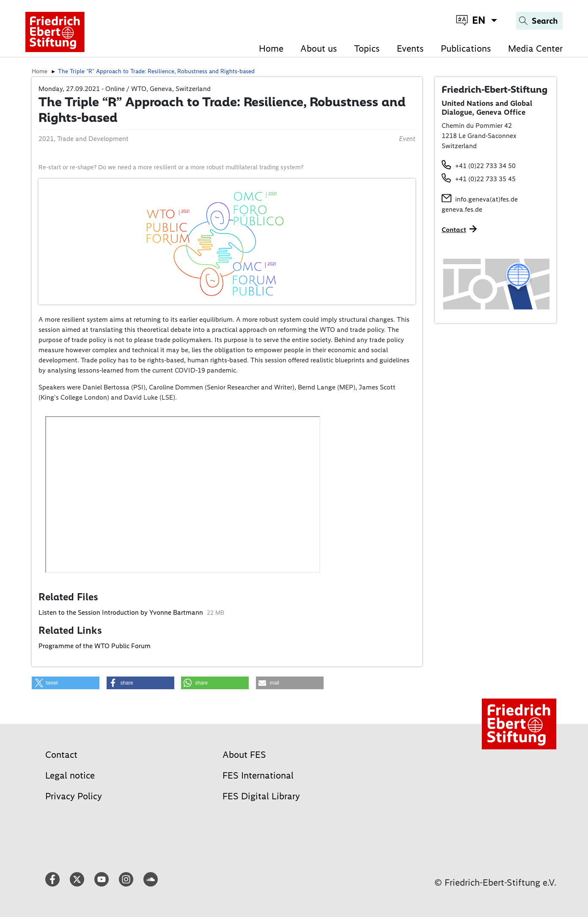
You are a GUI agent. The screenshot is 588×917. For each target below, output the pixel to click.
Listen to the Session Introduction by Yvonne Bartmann (122, 612)
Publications (466, 48)
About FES (244, 755)
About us (319, 48)
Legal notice (70, 775)
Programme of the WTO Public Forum (95, 646)
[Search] (539, 21)
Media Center (535, 48)
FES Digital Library (261, 796)
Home (271, 48)
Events (410, 48)
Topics (367, 48)
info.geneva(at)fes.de (486, 199)
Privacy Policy (74, 796)
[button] (66, 683)
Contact (61, 755)
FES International (258, 775)
